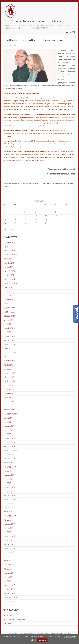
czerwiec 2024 (10, 291)
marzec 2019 (9, 479)
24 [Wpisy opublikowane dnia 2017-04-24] (5, 223)
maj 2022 (7, 357)
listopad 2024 (9, 279)
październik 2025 (10, 255)
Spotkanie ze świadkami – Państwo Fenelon (36, 40)
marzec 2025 (9, 267)
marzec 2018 (9, 528)
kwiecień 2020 (9, 426)
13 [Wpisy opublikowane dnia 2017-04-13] (36, 216)
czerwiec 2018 (10, 516)
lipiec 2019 (8, 463)
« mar (6, 230)
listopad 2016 (9, 593)
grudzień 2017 (9, 540)
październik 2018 (10, 500)
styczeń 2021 (9, 402)
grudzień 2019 (9, 442)
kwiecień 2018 (9, 524)
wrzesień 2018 (10, 504)
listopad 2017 (9, 544)
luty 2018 (7, 532)
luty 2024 (7, 304)
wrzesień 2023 (10, 320)
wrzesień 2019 (10, 455)
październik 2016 (10, 597)
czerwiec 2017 (10, 565)
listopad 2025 (9, 251)
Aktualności (8, 615)
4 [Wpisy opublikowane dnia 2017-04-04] (15, 212)
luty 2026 (7, 247)
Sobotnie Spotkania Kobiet (15, 619)
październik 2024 (10, 283)
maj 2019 (7, 471)
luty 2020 (7, 434)
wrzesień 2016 (10, 602)
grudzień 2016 (9, 589)
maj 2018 (7, 520)
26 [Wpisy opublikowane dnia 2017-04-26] (25, 223)
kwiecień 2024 (9, 300)
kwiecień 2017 (9, 573)
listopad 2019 (9, 446)
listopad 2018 (9, 495)
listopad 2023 (9, 316)
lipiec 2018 (8, 512)
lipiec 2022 (8, 349)
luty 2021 (7, 398)
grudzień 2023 (9, 312)
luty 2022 (7, 369)
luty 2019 (7, 483)
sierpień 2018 (9, 508)
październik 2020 (10, 414)
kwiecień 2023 (9, 328)
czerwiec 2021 (10, 389)
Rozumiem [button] (42, 640)
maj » (12, 230)
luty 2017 (7, 581)
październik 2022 (10, 344)
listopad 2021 (9, 377)
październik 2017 (10, 548)
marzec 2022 (9, 365)
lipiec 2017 (8, 561)
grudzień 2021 (9, 373)
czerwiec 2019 (10, 467)
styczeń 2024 (9, 308)
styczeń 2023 (9, 336)
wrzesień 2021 (10, 385)
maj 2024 (7, 296)
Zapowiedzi (8, 623)
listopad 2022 (9, 340)
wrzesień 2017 (10, 553)
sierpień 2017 (9, 557)
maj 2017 (7, 569)
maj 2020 (7, 422)
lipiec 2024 (8, 287)
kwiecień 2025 (9, 263)
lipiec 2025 (8, 259)
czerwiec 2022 (10, 353)
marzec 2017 (9, 577)
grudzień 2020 (9, 406)
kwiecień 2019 (9, 475)
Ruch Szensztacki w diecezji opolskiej (33, 21)
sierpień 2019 (9, 459)
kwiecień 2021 (9, 393)
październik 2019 (10, 451)
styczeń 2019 (9, 487)
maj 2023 (7, 324)
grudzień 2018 (9, 491)
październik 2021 (10, 381)
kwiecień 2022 (9, 361)
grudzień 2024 (9, 275)
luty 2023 (7, 332)
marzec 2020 (9, 430)
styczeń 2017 (9, 585)
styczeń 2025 (9, 271)
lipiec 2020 (8, 418)
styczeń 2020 (9, 438)
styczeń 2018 (9, 536)
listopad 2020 (9, 410)
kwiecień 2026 (9, 243)
